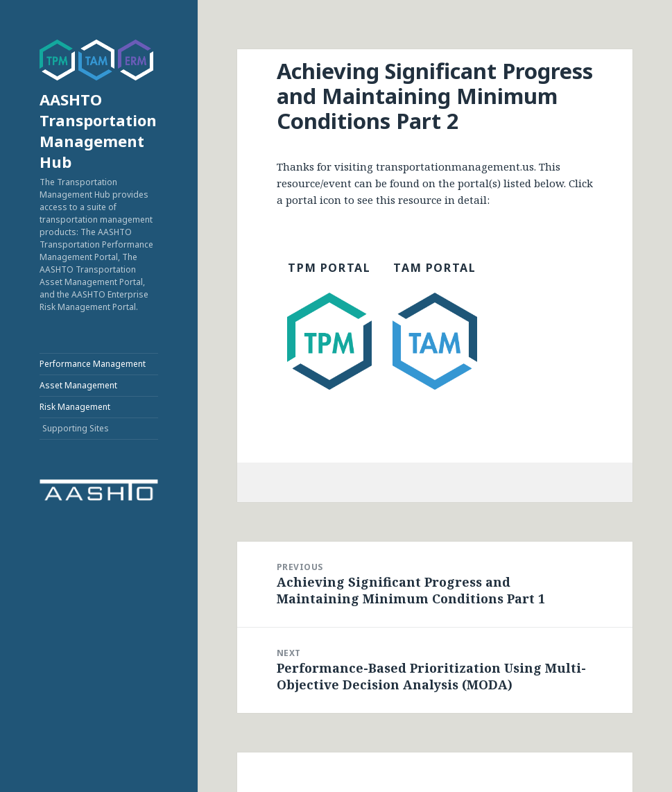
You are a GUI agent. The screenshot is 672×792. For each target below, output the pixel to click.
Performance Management (93, 364)
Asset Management (78, 385)
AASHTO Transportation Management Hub (98, 130)
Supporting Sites (76, 428)
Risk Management (75, 407)
